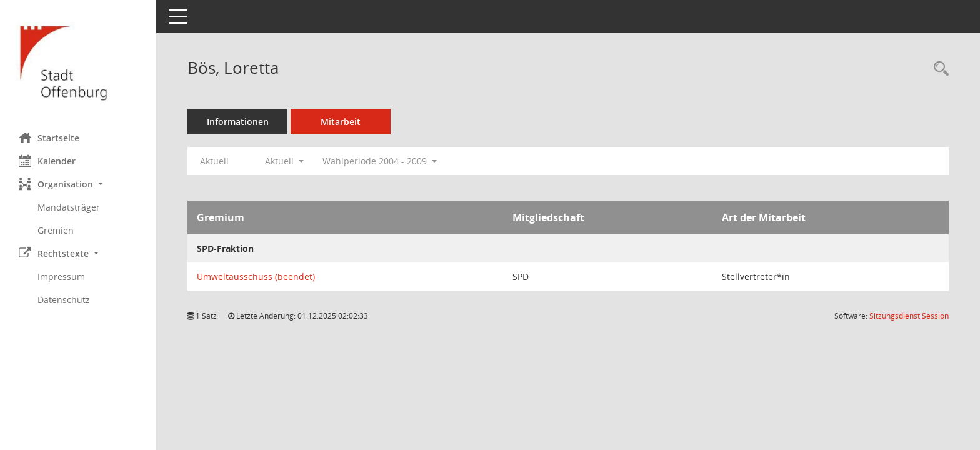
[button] (78, 184)
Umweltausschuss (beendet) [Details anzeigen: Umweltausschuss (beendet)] (256, 277)
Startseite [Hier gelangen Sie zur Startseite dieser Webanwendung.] (49, 137)
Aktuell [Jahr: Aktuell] (214, 161)
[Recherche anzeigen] (938, 69)
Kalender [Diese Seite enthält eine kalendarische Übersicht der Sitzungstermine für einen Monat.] (47, 161)
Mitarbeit (341, 122)
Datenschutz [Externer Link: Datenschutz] (64, 300)
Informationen (238, 122)
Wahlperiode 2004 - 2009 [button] (380, 161)
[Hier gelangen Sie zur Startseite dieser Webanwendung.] (78, 62)
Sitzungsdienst (909, 316)
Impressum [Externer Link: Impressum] (61, 277)
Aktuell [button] (284, 161)
